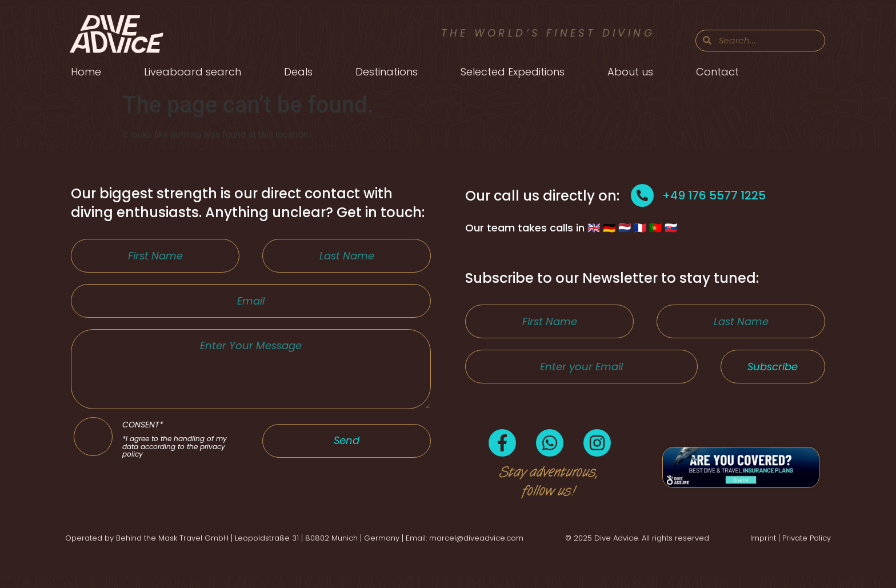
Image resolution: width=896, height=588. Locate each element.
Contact (717, 72)
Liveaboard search (193, 72)
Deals (298, 72)
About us (630, 72)
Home (86, 72)
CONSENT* (181, 472)
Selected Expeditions (513, 72)
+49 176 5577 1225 (714, 195)
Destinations (387, 72)
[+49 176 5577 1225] (642, 195)
